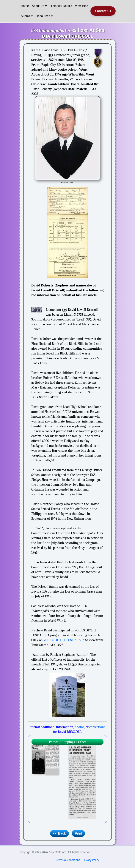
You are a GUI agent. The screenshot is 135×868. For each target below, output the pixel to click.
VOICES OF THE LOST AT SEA (64, 640)
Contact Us (103, 11)
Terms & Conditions (68, 860)
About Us (39, 6)
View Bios (81, 6)
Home (25, 6)
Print (78, 833)
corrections (97, 727)
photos (79, 727)
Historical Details (61, 6)
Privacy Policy (91, 860)
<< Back (59, 833)
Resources (44, 16)
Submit (27, 16)
